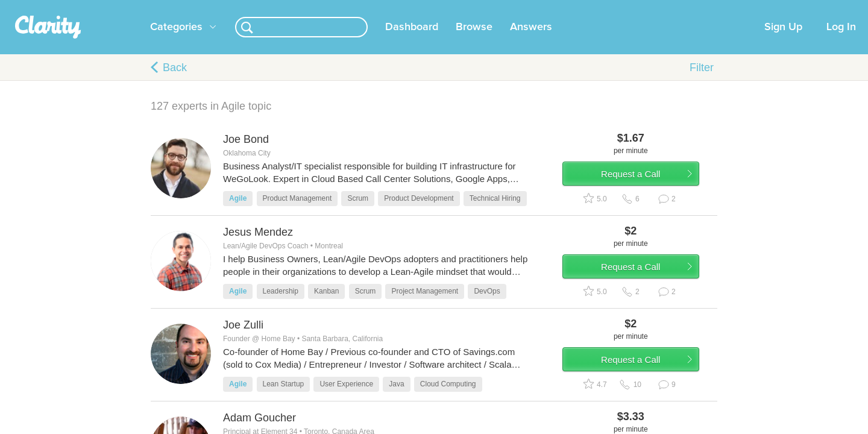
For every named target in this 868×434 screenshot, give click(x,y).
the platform (132, 7)
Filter (702, 82)
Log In (841, 42)
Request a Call (646, 195)
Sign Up (783, 42)
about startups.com (753, 8)
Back (175, 82)
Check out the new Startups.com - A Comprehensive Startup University (579, 8)
